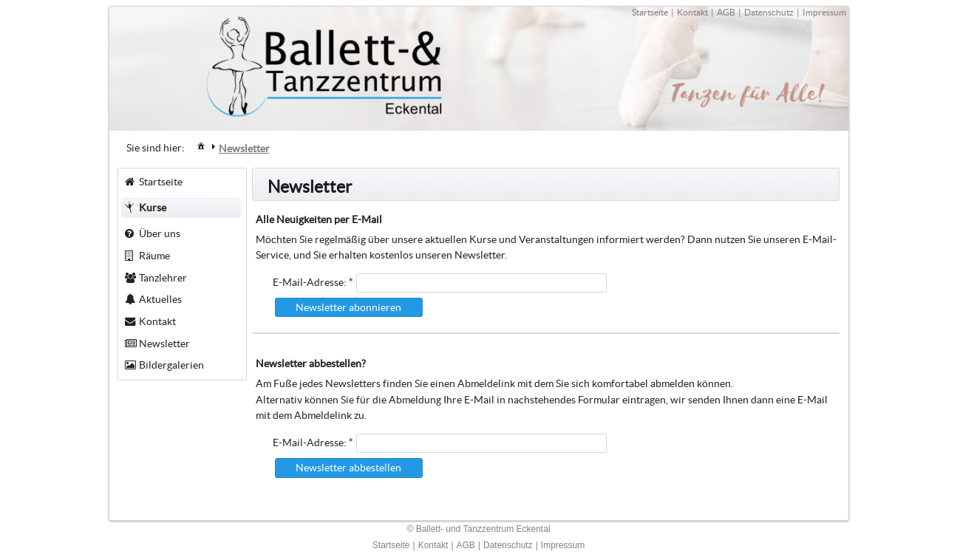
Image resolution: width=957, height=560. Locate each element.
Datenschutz (769, 12)
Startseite (650, 12)
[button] (349, 308)
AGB (726, 12)
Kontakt (692, 12)
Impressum (824, 12)
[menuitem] (201, 145)
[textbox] (481, 283)
